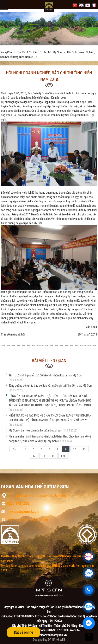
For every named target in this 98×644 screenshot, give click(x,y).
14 (53, 456)
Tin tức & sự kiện (28, 52)
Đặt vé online (23, 632)
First (15, 449)
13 (44, 456)
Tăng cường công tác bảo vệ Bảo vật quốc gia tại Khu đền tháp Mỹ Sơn (50, 385)
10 (75, 449)
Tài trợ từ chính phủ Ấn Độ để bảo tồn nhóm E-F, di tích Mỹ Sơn (45, 375)
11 (84, 449)
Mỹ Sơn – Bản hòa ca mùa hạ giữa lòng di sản (35, 430)
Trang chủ (6, 52)
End (63, 456)
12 (34, 456)
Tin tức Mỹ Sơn (53, 52)
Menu (4, 5)
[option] (49, 28)
